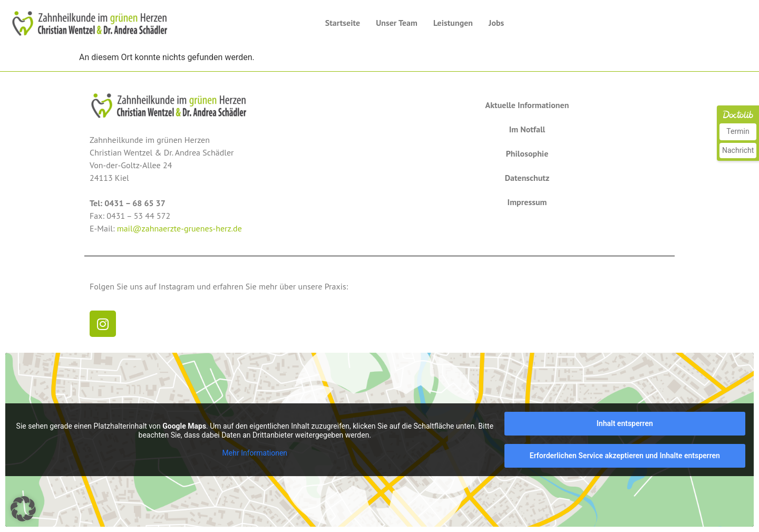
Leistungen (453, 23)
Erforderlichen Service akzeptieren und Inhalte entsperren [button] (625, 456)
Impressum (527, 202)
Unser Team (397, 23)
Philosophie (527, 153)
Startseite (343, 23)
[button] (23, 509)
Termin (738, 131)
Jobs (496, 23)
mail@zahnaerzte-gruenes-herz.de (179, 228)
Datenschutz (527, 178)
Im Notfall (527, 129)
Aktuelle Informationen (527, 105)
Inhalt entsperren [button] (625, 423)
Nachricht (738, 150)
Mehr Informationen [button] (255, 453)
